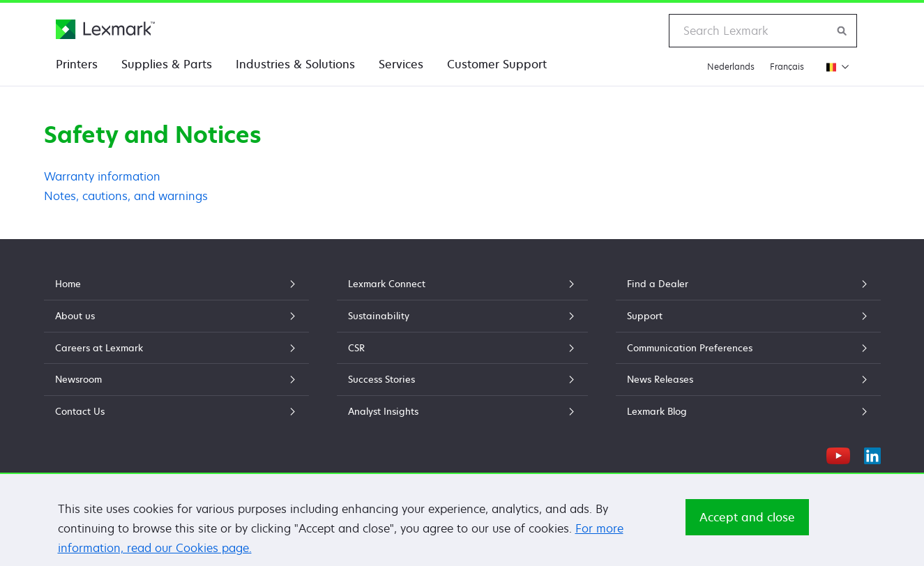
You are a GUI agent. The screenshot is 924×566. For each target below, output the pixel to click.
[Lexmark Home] (105, 29)
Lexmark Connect (462, 284)
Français (787, 67)
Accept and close (747, 523)
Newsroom (176, 379)
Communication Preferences (748, 348)
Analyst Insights (462, 411)
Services (401, 64)
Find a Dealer (748, 284)
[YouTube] (838, 454)
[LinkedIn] (872, 454)
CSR (462, 348)
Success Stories (462, 379)
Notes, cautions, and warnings (126, 196)
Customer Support (497, 64)
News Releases (748, 379)
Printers (77, 64)
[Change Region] (834, 67)
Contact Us (176, 411)
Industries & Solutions (295, 64)
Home (176, 284)
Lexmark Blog (748, 411)
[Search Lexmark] (842, 31)
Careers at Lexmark (176, 348)
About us (176, 316)
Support (748, 316)
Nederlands (731, 67)
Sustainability (462, 316)
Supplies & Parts (167, 64)
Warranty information (102, 176)
